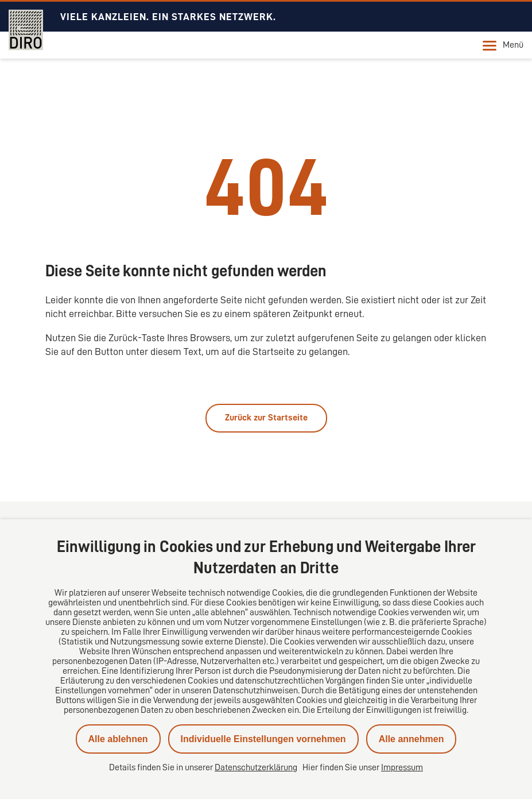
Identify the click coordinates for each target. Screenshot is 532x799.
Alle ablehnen (118, 739)
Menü (503, 45)
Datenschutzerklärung (256, 767)
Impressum (402, 767)
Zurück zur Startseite (266, 418)
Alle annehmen (411, 739)
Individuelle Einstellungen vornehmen (263, 739)
